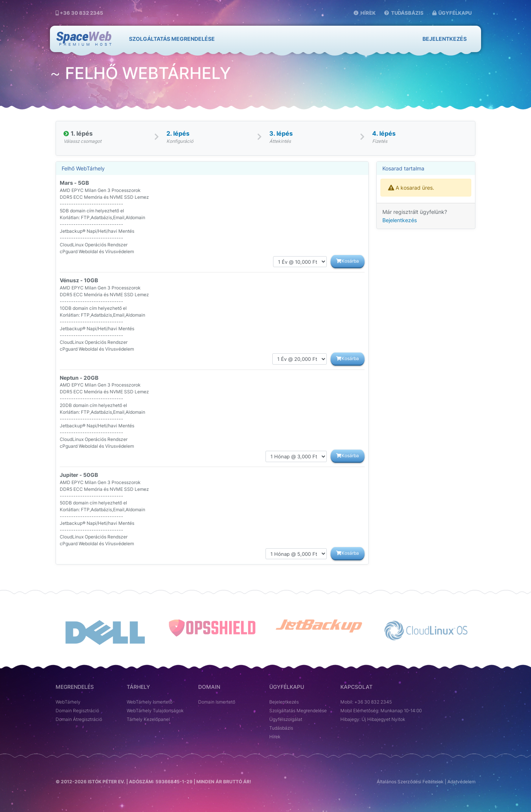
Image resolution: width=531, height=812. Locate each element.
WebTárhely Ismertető (150, 702)
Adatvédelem (461, 782)
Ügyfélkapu (452, 13)
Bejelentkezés (445, 39)
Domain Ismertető (217, 702)
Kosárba (348, 261)
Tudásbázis (404, 13)
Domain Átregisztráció (79, 719)
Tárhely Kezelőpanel (148, 719)
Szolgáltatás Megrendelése (298, 711)
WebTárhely (68, 702)
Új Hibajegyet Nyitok (383, 719)
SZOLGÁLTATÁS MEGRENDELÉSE (172, 39)
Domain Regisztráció (77, 711)
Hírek (365, 13)
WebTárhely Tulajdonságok (155, 711)
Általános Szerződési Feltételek (410, 782)
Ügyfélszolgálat (286, 719)
